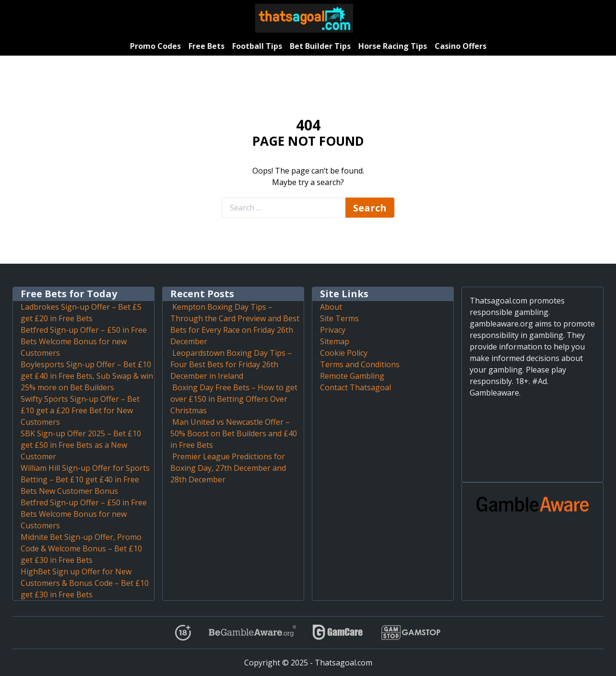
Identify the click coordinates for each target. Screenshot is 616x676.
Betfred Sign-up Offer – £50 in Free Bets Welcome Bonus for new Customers (84, 341)
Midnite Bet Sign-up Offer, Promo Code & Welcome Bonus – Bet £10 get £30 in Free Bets (81, 548)
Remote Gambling (352, 376)
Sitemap (335, 341)
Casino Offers (461, 46)
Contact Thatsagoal (355, 387)
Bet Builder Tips (320, 46)
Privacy (333, 330)
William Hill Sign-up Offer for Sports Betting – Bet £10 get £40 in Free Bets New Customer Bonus (85, 479)
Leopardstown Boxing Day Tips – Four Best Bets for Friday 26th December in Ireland (231, 364)
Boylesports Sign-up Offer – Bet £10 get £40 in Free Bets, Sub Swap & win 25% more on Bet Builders (87, 376)
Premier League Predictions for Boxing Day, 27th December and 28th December (228, 468)
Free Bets (207, 46)
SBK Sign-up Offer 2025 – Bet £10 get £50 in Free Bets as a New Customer (81, 445)
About (331, 307)
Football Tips (257, 46)
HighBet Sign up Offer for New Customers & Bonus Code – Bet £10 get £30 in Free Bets (85, 583)
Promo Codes (155, 46)
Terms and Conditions (360, 364)
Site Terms (339, 318)
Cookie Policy (344, 353)
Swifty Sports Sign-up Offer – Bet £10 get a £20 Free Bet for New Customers (80, 410)
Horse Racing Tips (393, 46)
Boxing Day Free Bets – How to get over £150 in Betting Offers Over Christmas (234, 399)
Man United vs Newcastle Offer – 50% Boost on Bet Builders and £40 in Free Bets (234, 433)
